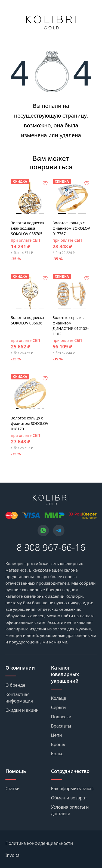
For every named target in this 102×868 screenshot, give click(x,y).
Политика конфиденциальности (39, 843)
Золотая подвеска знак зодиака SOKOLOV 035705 (27, 228)
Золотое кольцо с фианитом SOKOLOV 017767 (71, 228)
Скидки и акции (22, 710)
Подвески (61, 717)
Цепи (57, 735)
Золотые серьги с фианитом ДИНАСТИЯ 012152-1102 (71, 326)
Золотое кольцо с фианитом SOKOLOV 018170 (30, 423)
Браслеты (61, 726)
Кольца (59, 698)
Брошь (58, 744)
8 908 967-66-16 (51, 547)
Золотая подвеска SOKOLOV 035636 (27, 320)
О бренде (15, 685)
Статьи (13, 789)
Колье (57, 754)
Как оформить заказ (72, 789)
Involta (13, 855)
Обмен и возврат (69, 798)
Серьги (58, 707)
